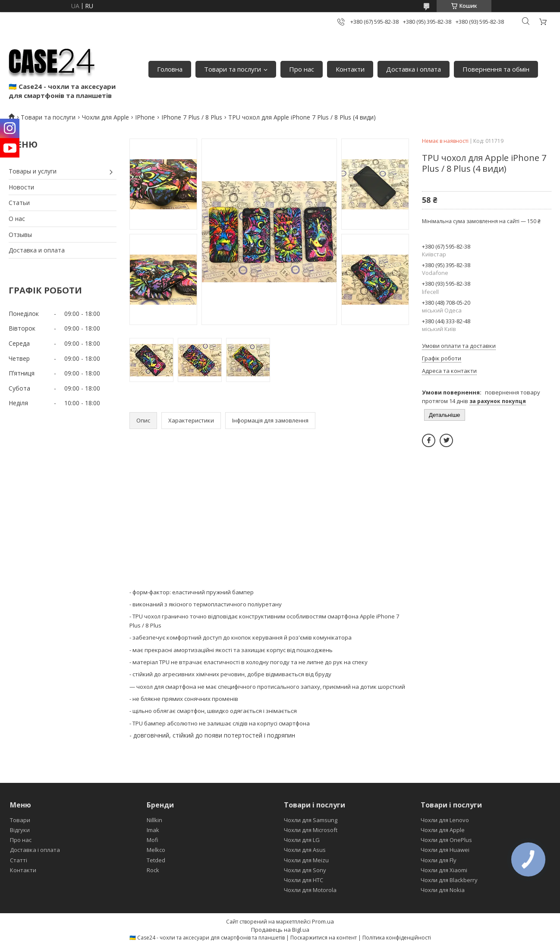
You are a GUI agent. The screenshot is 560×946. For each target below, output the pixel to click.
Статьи (19, 203)
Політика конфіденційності (397, 938)
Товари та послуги (233, 69)
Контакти (350, 69)
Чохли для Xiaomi (444, 870)
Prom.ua (323, 921)
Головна (170, 69)
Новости (21, 187)
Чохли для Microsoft (311, 830)
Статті (19, 860)
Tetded (156, 860)
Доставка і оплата (414, 69)
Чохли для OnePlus (446, 840)
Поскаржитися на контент (324, 938)
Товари (20, 820)
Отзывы (20, 235)
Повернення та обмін (496, 69)
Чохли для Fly (439, 860)
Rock (153, 870)
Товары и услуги (33, 171)
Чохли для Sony (305, 870)
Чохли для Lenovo (445, 820)
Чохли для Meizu (306, 860)
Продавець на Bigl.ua (280, 930)
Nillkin (154, 820)
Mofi (153, 840)
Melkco (156, 850)
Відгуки (20, 830)
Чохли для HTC (304, 880)
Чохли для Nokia (443, 890)
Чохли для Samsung (311, 820)
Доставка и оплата (37, 250)
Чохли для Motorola (310, 890)
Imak (153, 830)
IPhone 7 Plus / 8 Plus (192, 117)
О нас (17, 219)
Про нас (302, 69)
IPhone (145, 117)
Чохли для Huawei (445, 850)
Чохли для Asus (305, 850)
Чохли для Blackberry (449, 880)
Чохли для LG (302, 840)
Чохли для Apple (105, 117)
